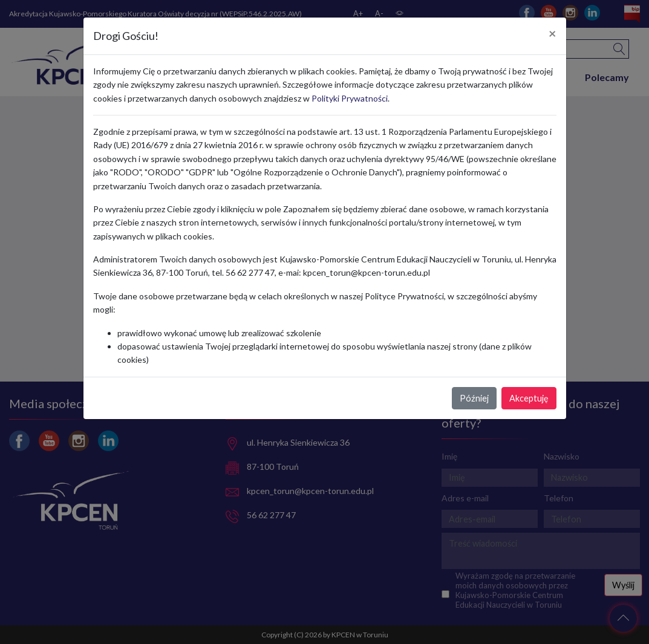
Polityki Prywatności (350, 98)
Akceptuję (529, 398)
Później (474, 398)
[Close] (553, 34)
